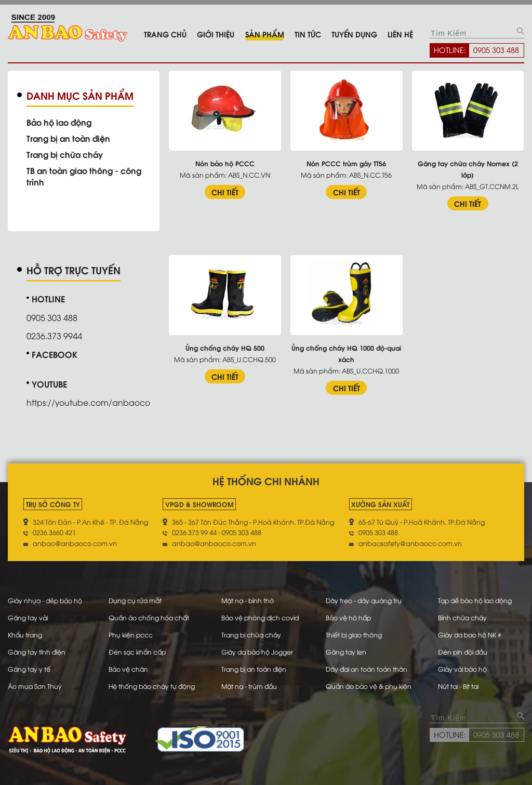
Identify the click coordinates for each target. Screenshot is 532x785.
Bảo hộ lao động (61, 122)
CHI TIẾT (228, 191)
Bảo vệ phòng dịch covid (261, 616)
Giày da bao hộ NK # (470, 632)
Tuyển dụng (354, 34)
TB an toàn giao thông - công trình (87, 176)
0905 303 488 (496, 49)
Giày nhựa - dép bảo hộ (47, 599)
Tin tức (308, 34)
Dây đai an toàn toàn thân (368, 666)
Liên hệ (400, 34)
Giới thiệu (216, 34)
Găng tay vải (29, 616)
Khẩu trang (25, 632)
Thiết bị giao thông (354, 632)
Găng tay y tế (30, 666)
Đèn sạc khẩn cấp (139, 649)
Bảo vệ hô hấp (348, 616)
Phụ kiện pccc (132, 632)
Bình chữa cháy (462, 616)
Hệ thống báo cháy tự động (154, 682)
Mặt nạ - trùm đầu (250, 682)
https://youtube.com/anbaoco (90, 402)
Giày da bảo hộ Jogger (258, 649)
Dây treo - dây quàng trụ (364, 599)
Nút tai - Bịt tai (458, 682)
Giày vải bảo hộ (463, 666)
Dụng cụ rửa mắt (136, 599)
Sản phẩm (265, 34)
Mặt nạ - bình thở (248, 599)
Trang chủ (165, 34)
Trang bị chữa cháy (67, 154)
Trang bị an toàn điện (71, 138)
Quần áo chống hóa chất (150, 616)
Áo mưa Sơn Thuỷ (35, 682)
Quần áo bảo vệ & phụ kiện (369, 682)
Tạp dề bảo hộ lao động (476, 599)
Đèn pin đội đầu (463, 649)
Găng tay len (346, 649)
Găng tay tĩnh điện (38, 649)
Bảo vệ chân (129, 666)
